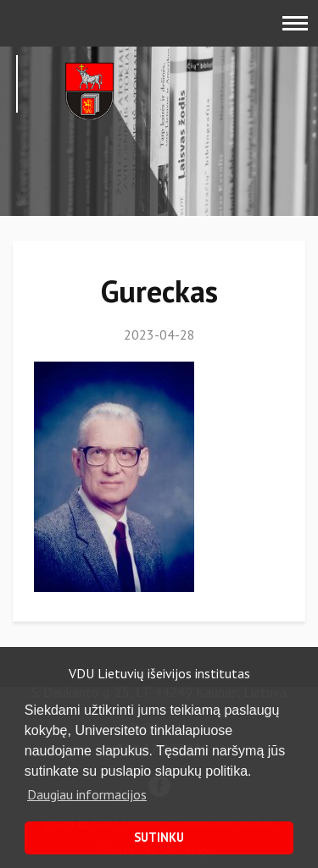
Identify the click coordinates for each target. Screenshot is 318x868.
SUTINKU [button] (159, 837)
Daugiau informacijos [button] (87, 794)
